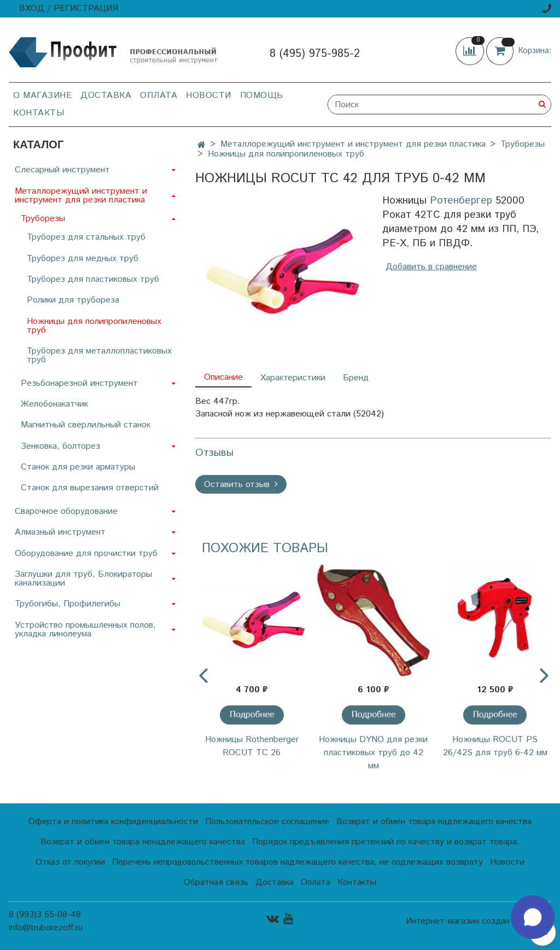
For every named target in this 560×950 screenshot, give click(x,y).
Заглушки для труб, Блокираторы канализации (83, 579)
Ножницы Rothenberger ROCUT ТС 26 (252, 746)
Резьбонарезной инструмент (79, 383)
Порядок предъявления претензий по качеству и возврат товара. (386, 842)
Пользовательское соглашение (267, 822)
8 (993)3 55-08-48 (45, 915)
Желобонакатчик (54, 404)
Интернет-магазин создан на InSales (479, 922)
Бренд (356, 378)
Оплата (159, 95)
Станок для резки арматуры (78, 467)
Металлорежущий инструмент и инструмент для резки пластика (353, 144)
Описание (223, 377)
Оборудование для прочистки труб (86, 554)
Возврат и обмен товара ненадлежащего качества (143, 842)
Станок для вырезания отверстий (90, 488)
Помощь (262, 95)
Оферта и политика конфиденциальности (113, 822)
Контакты (39, 113)
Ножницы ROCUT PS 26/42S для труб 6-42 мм (495, 746)
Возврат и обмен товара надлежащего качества (434, 822)
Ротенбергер (461, 201)
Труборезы (523, 144)
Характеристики (293, 378)
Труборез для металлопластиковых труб (99, 355)
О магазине (42, 95)
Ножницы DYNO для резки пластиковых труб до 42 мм (373, 753)
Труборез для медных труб (83, 259)
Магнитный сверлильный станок (86, 425)
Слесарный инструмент (62, 170)
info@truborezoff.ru (46, 928)
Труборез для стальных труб (86, 237)
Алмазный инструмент (60, 532)
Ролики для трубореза (73, 300)
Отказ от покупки (70, 862)
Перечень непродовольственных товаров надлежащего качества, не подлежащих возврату (297, 862)
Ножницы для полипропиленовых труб (286, 154)
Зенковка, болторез (60, 446)
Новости (209, 95)
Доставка (106, 95)
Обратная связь (216, 882)
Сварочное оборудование (66, 511)
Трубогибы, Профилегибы (68, 604)
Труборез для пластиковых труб (93, 279)
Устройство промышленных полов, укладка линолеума (85, 630)
